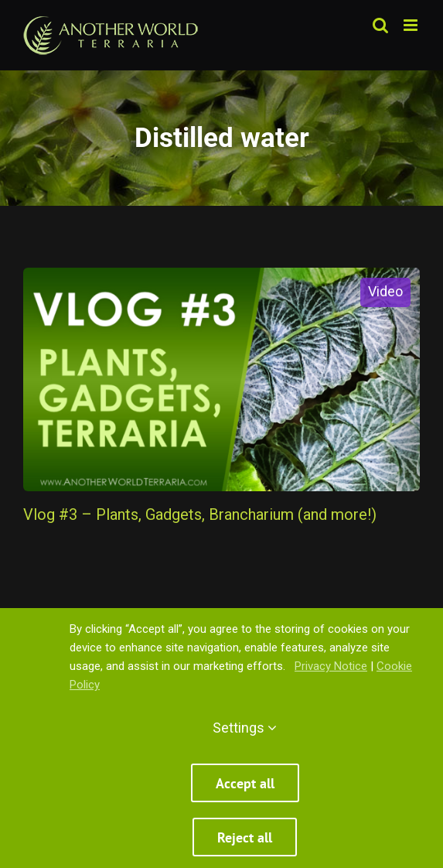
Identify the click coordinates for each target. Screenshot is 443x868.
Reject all (245, 837)
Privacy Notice (331, 666)
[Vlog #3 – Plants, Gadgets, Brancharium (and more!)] (221, 379)
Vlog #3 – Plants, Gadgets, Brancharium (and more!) (200, 514)
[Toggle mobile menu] (412, 25)
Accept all (245, 783)
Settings (245, 728)
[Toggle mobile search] (380, 25)
